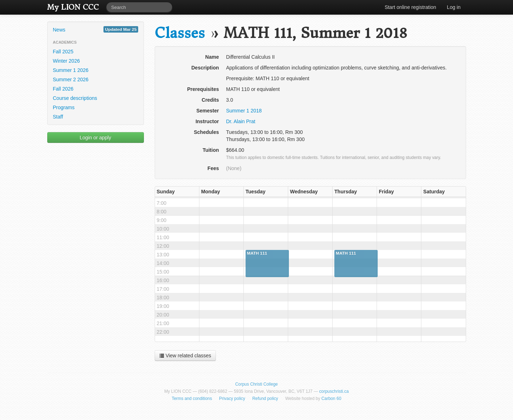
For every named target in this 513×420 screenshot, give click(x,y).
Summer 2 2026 (71, 79)
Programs (64, 107)
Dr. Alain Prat (241, 121)
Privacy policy (232, 399)
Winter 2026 (66, 61)
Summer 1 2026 (71, 70)
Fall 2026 (63, 89)
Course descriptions (75, 98)
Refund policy (265, 399)
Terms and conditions (192, 399)
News (96, 29)
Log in (454, 7)
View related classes (185, 356)
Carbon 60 (331, 399)
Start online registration (410, 7)
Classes (180, 33)
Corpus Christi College (256, 384)
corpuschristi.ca (334, 391)
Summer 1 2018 (244, 111)
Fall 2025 (63, 52)
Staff (58, 117)
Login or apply (96, 137)
